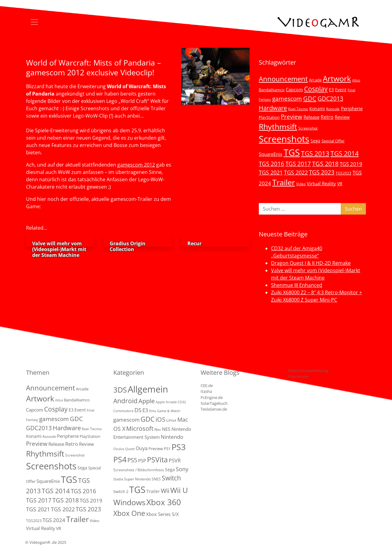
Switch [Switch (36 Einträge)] (171, 478)
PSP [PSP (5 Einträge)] (142, 461)
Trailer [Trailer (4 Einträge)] (153, 491)
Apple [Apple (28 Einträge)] (147, 401)
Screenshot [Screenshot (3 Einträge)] (308, 128)
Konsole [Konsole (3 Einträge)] (333, 109)
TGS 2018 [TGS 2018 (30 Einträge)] (325, 164)
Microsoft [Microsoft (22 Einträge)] (140, 429)
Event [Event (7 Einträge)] (341, 90)
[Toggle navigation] (34, 22)
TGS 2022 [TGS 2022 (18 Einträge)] (296, 172)
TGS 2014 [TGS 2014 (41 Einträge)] (345, 153)
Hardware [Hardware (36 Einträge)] (273, 108)
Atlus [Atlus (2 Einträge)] (356, 80)
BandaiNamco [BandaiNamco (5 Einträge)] (272, 90)
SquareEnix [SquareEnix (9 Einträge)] (271, 154)
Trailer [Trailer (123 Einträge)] (284, 182)
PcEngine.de (212, 397)
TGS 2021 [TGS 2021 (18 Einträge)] (271, 172)
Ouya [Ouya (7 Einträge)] (142, 448)
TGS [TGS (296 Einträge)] (292, 152)
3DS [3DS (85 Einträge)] (120, 390)
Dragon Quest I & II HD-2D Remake (311, 263)
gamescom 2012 (136, 165)
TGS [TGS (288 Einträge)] (137, 489)
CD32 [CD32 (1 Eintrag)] (182, 402)
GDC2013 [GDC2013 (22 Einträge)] (330, 98)
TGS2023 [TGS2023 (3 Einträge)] (343, 173)
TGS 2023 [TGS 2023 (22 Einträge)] (322, 172)
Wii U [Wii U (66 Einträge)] (179, 490)
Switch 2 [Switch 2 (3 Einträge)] (121, 491)
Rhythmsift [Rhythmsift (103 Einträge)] (278, 127)
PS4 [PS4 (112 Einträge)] (120, 459)
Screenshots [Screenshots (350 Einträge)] (284, 139)
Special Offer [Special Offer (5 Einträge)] (333, 141)
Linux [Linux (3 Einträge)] (171, 420)
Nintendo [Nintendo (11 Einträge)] (172, 437)
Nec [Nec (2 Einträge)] (158, 429)
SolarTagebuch (214, 403)
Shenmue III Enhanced (297, 285)
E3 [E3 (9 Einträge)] (145, 410)
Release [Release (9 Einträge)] (311, 117)
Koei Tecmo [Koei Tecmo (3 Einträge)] (298, 109)
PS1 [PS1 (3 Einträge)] (167, 449)
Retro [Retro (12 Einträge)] (327, 117)
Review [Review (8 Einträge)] (342, 117)
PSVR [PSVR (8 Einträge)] (175, 461)
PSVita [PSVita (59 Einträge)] (157, 460)
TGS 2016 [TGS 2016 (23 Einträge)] (271, 164)
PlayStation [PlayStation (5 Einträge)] (269, 117)
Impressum (298, 376)
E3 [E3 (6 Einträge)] (331, 90)
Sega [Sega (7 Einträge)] (315, 141)
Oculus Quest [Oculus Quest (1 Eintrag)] (124, 449)
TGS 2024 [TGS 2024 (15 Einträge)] (54, 520)
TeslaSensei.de (214, 409)
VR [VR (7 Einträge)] (340, 184)
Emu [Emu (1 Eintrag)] (153, 411)
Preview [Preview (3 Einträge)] (156, 449)
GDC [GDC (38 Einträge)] (148, 419)
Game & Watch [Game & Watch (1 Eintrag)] (169, 411)
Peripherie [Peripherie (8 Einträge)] (352, 108)
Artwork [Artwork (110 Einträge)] (337, 78)
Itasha (206, 391)
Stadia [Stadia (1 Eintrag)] (118, 479)
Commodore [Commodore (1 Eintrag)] (123, 411)
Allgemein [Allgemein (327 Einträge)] (148, 389)
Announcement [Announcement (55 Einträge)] (283, 79)
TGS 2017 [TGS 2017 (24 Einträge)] (298, 164)
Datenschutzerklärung (308, 370)
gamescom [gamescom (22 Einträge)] (287, 98)
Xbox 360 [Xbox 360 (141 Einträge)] (164, 502)
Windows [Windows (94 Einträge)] (129, 502)
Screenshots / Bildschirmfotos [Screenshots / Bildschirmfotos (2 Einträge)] (139, 470)
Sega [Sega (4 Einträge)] (170, 470)
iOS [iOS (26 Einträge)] (160, 419)
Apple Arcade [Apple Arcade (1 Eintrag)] (166, 402)
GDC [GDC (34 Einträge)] (310, 98)
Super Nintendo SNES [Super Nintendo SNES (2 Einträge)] (142, 479)
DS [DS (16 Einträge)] (138, 410)
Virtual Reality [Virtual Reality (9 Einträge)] (321, 183)
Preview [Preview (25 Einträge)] (292, 117)
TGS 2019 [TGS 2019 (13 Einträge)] (351, 164)
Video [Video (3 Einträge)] (301, 184)
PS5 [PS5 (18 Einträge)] (132, 460)
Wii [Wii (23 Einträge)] (165, 491)
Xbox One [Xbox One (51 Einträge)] (129, 513)
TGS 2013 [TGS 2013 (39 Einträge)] (315, 153)
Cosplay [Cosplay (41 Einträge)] (316, 89)
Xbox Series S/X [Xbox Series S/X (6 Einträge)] (162, 514)
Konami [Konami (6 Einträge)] (317, 109)
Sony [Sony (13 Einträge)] (182, 469)
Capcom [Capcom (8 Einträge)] (294, 89)
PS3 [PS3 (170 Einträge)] (179, 447)
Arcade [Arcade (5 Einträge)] (315, 80)
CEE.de (207, 385)
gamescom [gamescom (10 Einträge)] (126, 420)
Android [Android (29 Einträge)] (125, 401)
